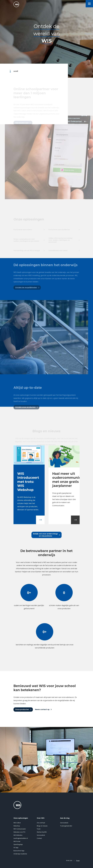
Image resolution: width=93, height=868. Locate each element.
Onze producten (22, 709)
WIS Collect (17, 823)
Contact (39, 838)
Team (39, 829)
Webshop (17, 826)
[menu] (89, 4)
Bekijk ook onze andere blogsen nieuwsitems (45, 535)
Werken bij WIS (42, 832)
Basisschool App (19, 851)
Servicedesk (41, 835)
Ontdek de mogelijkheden (26, 293)
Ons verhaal (41, 823)
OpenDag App (18, 844)
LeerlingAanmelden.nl (21, 838)
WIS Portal (17, 841)
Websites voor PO (19, 832)
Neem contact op (42, 709)
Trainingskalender (66, 826)
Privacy (78, 861)
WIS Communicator (20, 829)
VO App (16, 848)
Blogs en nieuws (42, 826)
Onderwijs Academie (20, 854)
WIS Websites (18, 835)
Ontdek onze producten (25, 412)
